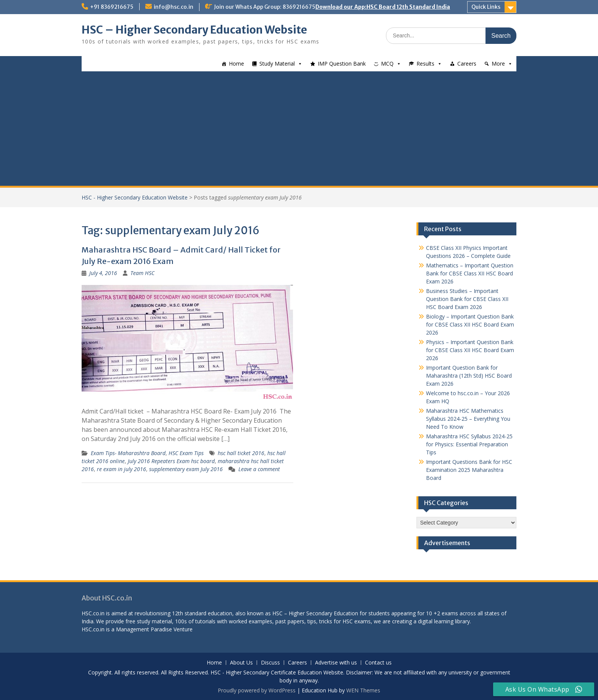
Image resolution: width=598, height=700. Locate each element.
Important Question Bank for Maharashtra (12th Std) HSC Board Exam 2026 (469, 376)
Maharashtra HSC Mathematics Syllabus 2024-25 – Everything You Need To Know (468, 419)
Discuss (270, 663)
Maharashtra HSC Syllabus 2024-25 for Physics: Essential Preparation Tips (469, 444)
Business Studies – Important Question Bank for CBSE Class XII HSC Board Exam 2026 (467, 299)
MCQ (387, 64)
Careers (467, 64)
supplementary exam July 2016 (186, 469)
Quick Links (486, 7)
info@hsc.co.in (174, 7)
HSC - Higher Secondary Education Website (135, 197)
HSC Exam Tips (186, 453)
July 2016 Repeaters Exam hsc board (171, 461)
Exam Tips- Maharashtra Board (128, 453)
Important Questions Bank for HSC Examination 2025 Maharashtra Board (469, 470)
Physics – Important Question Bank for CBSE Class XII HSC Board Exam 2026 (470, 350)
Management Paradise (144, 629)
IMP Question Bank (342, 64)
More (498, 64)
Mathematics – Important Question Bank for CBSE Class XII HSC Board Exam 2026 (470, 273)
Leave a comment (259, 469)
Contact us (378, 663)
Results (425, 64)
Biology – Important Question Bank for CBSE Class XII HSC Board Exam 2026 (470, 324)
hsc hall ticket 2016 (241, 453)
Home (236, 64)
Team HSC (142, 273)
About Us (241, 663)
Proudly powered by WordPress (257, 690)
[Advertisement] (299, 129)
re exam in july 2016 (121, 469)
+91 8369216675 (112, 7)
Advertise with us (336, 663)
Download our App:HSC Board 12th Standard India (383, 7)
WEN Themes (363, 690)
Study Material (277, 64)
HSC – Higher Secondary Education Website (194, 30)
